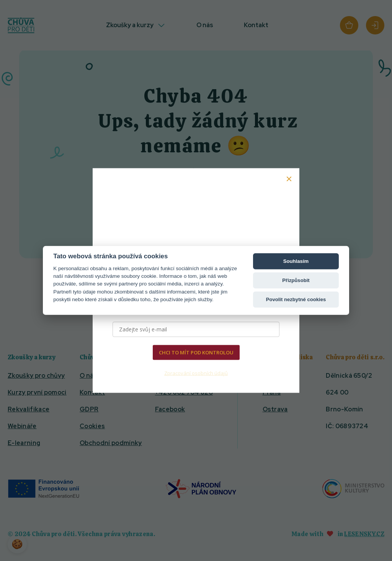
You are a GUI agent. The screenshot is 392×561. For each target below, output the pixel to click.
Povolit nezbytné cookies (296, 299)
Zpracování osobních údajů (196, 373)
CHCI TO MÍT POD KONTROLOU (196, 352)
